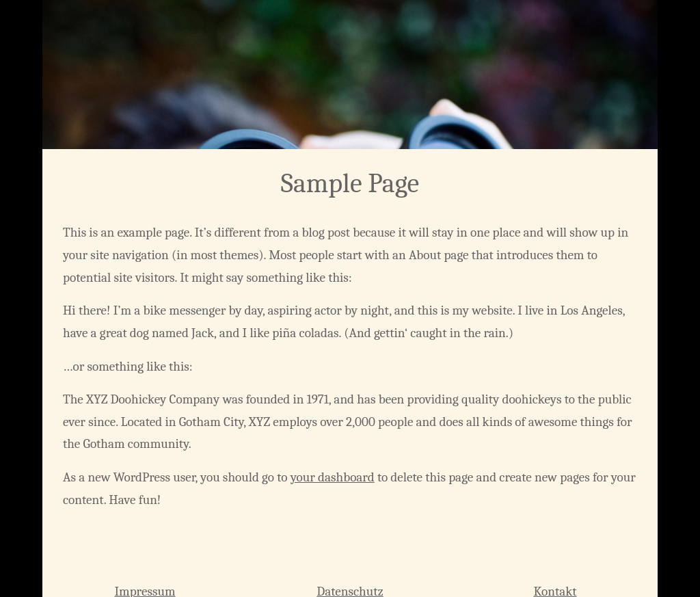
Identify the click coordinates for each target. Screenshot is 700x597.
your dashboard (333, 477)
